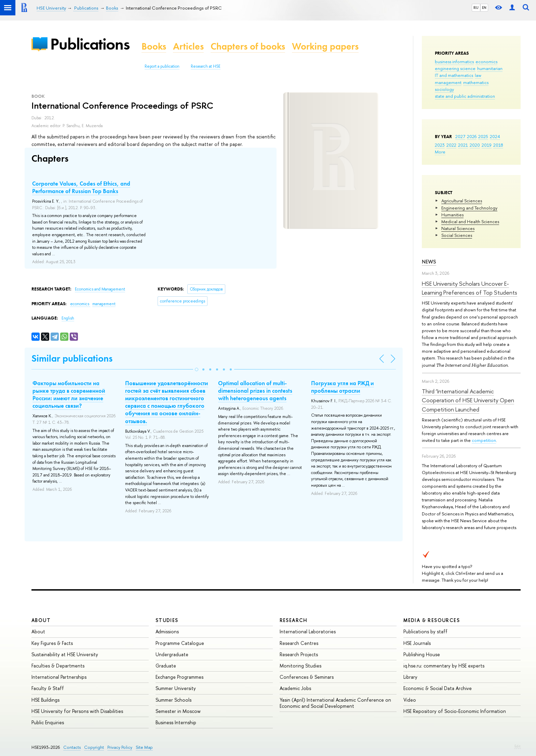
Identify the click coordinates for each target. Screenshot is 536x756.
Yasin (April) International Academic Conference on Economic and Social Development (335, 703)
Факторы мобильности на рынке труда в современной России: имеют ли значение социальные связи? (69, 394)
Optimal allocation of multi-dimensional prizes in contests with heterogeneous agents (255, 391)
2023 (440, 145)
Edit (518, 746)
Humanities (452, 215)
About (41, 620)
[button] (197, 369)
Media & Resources (432, 620)
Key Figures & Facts (52, 643)
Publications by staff (425, 631)
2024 (495, 136)
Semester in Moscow (178, 711)
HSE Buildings (45, 700)
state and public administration (465, 96)
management (448, 82)
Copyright (94, 747)
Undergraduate (172, 654)
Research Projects (299, 654)
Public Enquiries (48, 722)
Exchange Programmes (179, 677)
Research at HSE (206, 66)
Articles (188, 46)
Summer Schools (173, 700)
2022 (451, 145)
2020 (475, 145)
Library (410, 677)
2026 (472, 136)
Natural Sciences (458, 228)
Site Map (144, 747)
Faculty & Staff (48, 688)
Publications (90, 44)
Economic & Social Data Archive (438, 688)
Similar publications (72, 358)
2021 (463, 145)
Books (154, 46)
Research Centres (299, 643)
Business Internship (176, 722)
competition (484, 440)
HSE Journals (417, 643)
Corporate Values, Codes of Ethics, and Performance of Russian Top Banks (81, 187)
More (440, 152)
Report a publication (162, 66)
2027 (460, 136)
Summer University (176, 688)
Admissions (167, 631)
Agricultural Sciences (462, 201)
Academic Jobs (295, 688)
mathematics (476, 82)
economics (486, 62)
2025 (483, 136)
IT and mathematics (454, 75)
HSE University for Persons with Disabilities (77, 711)
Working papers (325, 46)
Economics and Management (100, 289)
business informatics (454, 62)
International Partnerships (59, 677)
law (478, 75)
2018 (498, 145)
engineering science (455, 68)
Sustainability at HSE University (65, 654)
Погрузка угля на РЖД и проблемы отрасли (343, 387)
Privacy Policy (120, 747)
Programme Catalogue (180, 643)
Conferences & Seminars (307, 677)
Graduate (166, 666)
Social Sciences (457, 235)
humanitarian (490, 68)
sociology (444, 89)
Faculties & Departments (58, 666)
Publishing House (422, 654)
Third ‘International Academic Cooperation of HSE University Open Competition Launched (468, 400)
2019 (487, 145)
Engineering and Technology (469, 208)
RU (476, 8)
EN (484, 8)
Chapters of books (248, 46)
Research (294, 620)
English (68, 318)
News (429, 262)
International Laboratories (308, 631)
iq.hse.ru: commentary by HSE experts (444, 666)
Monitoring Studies (300, 666)
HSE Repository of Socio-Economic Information (455, 711)
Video (410, 700)
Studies (167, 620)
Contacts (72, 747)
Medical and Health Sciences (470, 221)
